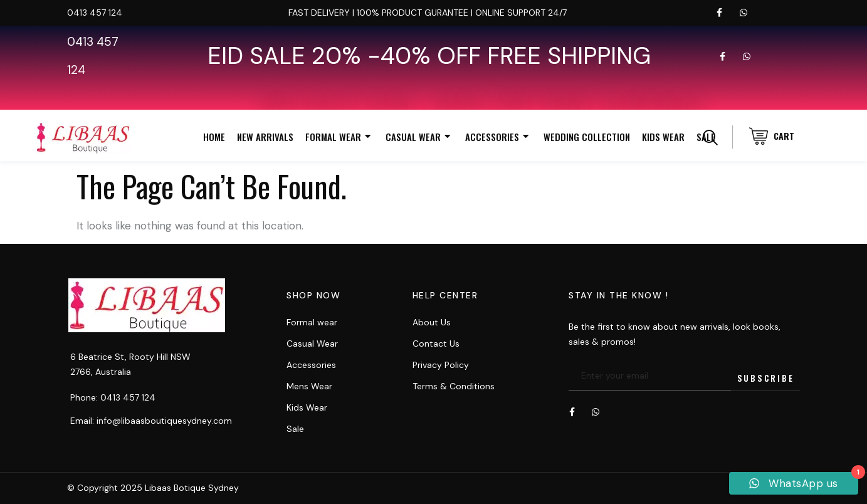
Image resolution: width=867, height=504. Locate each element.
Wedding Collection (587, 137)
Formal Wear (339, 137)
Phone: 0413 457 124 (113, 397)
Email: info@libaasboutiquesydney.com (151, 421)
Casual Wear (419, 137)
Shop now (313, 295)
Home (214, 137)
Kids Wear (663, 137)
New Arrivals (265, 137)
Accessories (498, 137)
